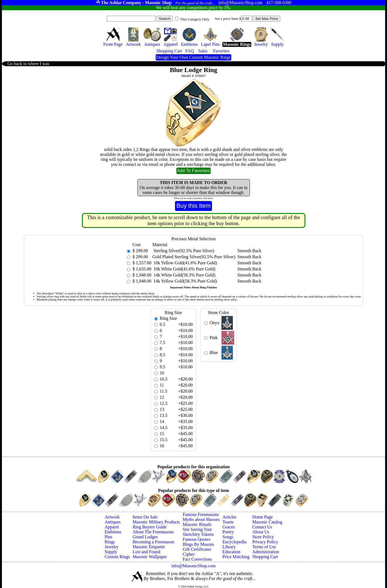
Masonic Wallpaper (150, 557)
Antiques (113, 522)
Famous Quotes (196, 539)
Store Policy (263, 537)
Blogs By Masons (198, 544)
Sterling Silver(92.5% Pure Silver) (183, 251)
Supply (111, 552)
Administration (266, 552)
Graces (228, 527)
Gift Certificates (197, 549)
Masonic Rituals (197, 524)
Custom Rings (117, 557)
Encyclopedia (234, 542)
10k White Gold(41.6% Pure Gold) (184, 269)
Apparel (112, 527)
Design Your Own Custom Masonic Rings (193, 57)
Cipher (189, 554)
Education (231, 552)
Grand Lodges (145, 537)
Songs (228, 537)
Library (229, 547)
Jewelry (112, 547)
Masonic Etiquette (149, 547)
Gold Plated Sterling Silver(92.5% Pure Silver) (194, 257)
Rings (110, 542)
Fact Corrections (197, 559)
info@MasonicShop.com (193, 566)
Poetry (228, 532)
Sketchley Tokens (198, 534)
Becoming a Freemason (154, 542)
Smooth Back (249, 251)
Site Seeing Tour (197, 529)
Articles (229, 517)
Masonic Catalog (267, 522)
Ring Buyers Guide (150, 527)
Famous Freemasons (201, 514)
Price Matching (236, 557)
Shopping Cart (265, 557)
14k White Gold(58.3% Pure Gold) (184, 275)
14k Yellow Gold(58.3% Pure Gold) (185, 281)
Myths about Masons (201, 519)
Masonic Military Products (156, 522)
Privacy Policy (265, 542)
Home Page (263, 517)
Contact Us (262, 527)
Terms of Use (264, 547)
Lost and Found (146, 552)
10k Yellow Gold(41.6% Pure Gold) (185, 263)
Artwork (112, 517)
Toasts (228, 522)
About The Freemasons (153, 532)
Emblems (113, 532)
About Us (261, 532)
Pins (109, 537)
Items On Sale (145, 517)
